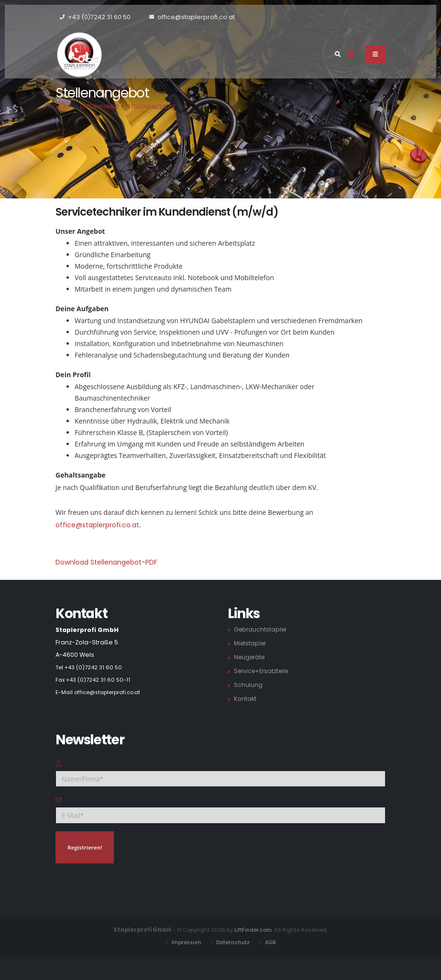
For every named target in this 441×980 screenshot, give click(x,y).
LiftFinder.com (253, 930)
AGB (272, 942)
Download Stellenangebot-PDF (106, 562)
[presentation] (128, 890)
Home (63, 107)
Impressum (185, 942)
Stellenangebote (151, 107)
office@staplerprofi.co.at (97, 525)
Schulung (248, 685)
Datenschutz (234, 942)
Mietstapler (251, 643)
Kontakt (245, 699)
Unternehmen (99, 107)
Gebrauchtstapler (262, 629)
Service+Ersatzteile (263, 671)
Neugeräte (251, 657)
